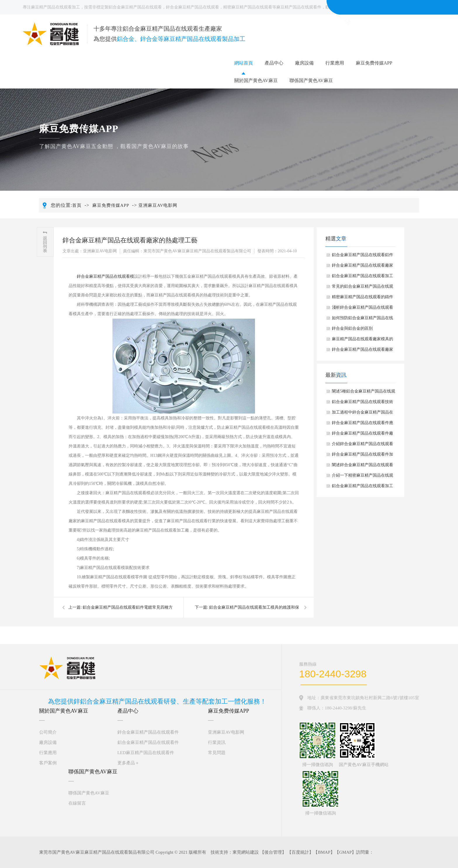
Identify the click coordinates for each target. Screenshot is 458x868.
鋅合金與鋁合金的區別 (352, 328)
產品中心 (274, 63)
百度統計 (300, 852)
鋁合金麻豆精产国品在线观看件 (148, 742)
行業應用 (335, 63)
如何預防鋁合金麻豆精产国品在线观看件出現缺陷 (362, 320)
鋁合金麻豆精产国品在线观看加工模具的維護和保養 (362, 277)
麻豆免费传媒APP (374, 63)
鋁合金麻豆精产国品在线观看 (135, 7)
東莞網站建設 (246, 852)
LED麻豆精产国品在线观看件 (146, 753)
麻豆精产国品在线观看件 (299, 7)
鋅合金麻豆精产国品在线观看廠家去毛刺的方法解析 (362, 351)
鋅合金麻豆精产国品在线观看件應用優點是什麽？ (362, 424)
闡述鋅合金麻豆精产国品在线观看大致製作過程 (362, 466)
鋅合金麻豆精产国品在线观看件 (148, 732)
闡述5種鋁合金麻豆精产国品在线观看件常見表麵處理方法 (364, 393)
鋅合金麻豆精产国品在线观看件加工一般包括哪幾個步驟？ (362, 456)
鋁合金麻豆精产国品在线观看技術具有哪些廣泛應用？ (362, 403)
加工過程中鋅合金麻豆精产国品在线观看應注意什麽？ (362, 414)
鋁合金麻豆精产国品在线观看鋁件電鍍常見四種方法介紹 (362, 256)
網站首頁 (244, 63)
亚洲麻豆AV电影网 (158, 205)
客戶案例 (48, 763)
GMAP (345, 852)
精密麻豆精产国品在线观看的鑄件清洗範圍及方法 (362, 298)
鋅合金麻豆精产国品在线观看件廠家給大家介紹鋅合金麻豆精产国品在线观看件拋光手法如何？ (362, 435)
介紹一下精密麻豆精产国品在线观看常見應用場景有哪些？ (362, 477)
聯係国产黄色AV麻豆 (311, 80)
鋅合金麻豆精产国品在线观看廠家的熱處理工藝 (362, 267)
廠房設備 (304, 63)
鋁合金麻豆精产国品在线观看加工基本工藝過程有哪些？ (362, 487)
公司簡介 (48, 732)
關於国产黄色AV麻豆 (256, 80)
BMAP (324, 852)
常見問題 (217, 753)
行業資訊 (217, 742)
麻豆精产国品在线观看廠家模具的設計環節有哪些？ (362, 341)
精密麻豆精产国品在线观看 (248, 7)
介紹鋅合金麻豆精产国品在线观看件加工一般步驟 (362, 445)
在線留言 (77, 803)
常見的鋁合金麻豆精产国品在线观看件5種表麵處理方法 (362, 288)
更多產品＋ (128, 763)
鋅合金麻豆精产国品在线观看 (192, 7)
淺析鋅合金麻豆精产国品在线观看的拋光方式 (362, 309)
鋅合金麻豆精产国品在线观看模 (105, 276)
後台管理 (273, 852)
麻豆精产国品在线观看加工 (55, 7)
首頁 (77, 205)
